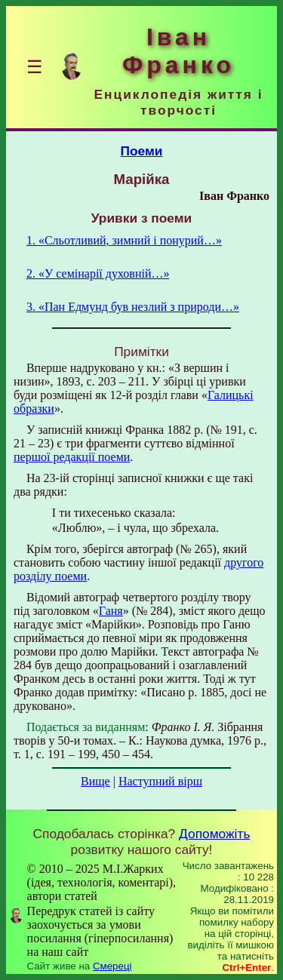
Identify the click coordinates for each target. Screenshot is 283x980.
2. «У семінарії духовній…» (98, 273)
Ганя (111, 611)
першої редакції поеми (72, 457)
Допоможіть (214, 834)
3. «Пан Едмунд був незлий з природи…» (133, 307)
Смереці (112, 966)
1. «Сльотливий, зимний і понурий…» (124, 240)
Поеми (142, 151)
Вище (95, 781)
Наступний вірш (160, 781)
